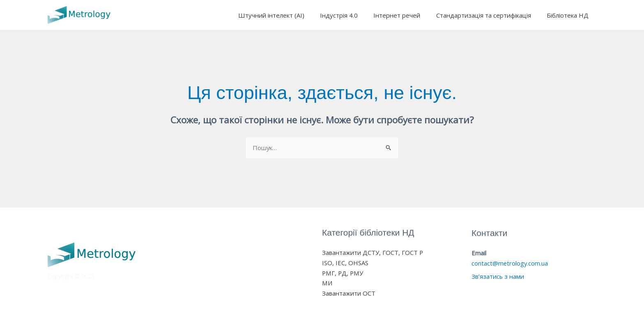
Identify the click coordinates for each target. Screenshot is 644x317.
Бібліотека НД (569, 15)
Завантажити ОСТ (349, 294)
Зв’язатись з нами (498, 277)
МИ (327, 283)
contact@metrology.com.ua (510, 263)
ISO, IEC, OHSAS (345, 263)
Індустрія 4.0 (351, 15)
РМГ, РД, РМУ (343, 273)
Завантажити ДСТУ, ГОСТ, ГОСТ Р (373, 253)
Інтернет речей (405, 15)
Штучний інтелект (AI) (286, 15)
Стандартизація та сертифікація (489, 15)
